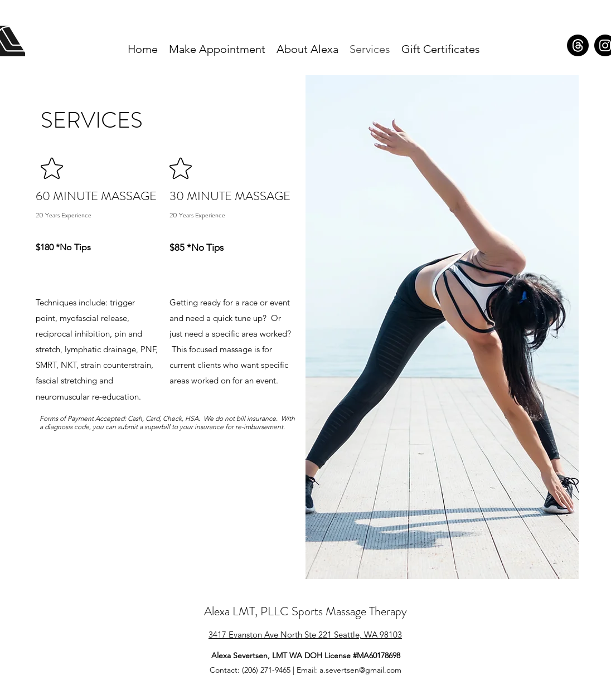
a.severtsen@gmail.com (360, 670)
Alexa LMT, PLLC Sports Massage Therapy (305, 611)
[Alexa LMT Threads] (578, 45)
